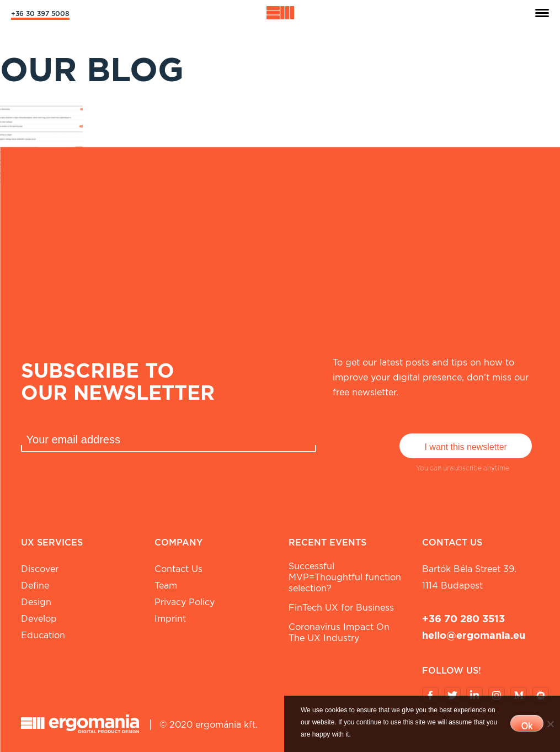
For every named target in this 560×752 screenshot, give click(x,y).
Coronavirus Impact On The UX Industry (339, 632)
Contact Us (178, 569)
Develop (39, 619)
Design (36, 602)
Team (166, 586)
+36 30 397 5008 (40, 14)
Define (35, 586)
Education (43, 635)
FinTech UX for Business (341, 608)
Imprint (170, 619)
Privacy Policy (185, 602)
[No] (550, 724)
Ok (527, 726)
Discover (40, 569)
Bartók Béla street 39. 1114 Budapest (469, 577)
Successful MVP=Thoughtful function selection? (345, 577)
